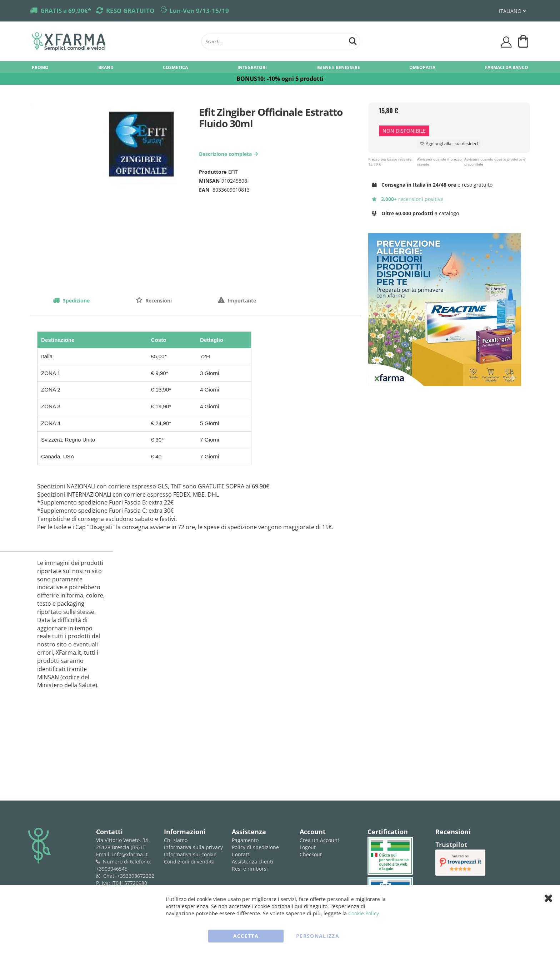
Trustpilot (451, 845)
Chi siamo (176, 840)
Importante (241, 301)
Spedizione (76, 301)
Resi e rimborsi (250, 869)
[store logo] (113, 41)
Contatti (241, 854)
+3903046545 (112, 869)
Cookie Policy (364, 913)
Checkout (311, 854)
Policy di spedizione (255, 847)
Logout (308, 847)
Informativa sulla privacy (193, 847)
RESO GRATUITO (130, 11)
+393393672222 (136, 876)
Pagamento (245, 840)
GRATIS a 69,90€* (66, 11)
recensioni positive (408, 199)
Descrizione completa (229, 154)
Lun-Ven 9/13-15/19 (199, 11)
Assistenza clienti (252, 862)
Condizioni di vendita (189, 862)
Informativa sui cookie (190, 854)
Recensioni (158, 301)
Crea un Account (319, 840)
